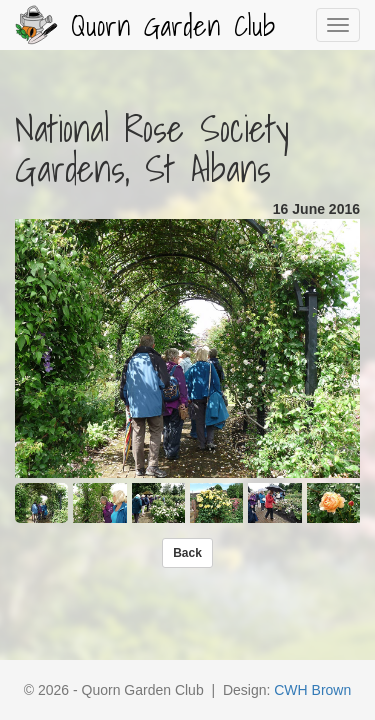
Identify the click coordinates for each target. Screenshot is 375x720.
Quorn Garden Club (145, 25)
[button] (187, 553)
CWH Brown (312, 690)
